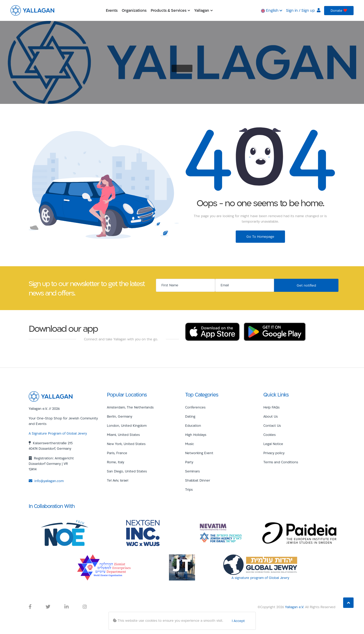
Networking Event (199, 453)
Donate (339, 10)
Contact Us (272, 425)
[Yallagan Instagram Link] (85, 607)
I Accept (238, 621)
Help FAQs (271, 407)
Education (193, 425)
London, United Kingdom (127, 425)
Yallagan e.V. (295, 607)
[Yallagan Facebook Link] (30, 607)
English (272, 10)
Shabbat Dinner (198, 480)
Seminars (192, 471)
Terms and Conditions (281, 462)
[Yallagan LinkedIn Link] (66, 607)
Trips (189, 489)
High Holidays (196, 435)
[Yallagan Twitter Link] (48, 607)
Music (190, 444)
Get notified (306, 285)
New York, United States (126, 444)
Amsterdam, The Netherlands (130, 407)
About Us (271, 416)
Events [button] (112, 10)
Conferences (195, 407)
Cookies (269, 435)
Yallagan (204, 10)
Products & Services (170, 10)
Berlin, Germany (120, 416)
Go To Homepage (260, 236)
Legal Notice (273, 444)
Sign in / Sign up (303, 10)
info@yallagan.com (46, 481)
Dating (190, 416)
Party (189, 462)
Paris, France (117, 453)
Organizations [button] (134, 10)
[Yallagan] (51, 396)
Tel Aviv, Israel (118, 480)
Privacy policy (274, 453)
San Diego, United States (127, 471)
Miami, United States (123, 435)
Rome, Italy (116, 462)
